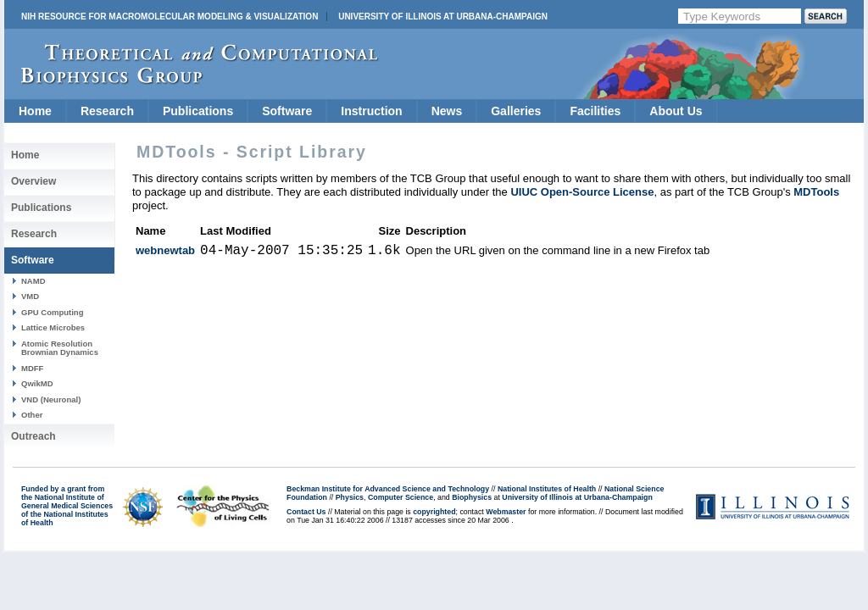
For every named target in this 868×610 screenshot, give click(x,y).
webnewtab (165, 250)
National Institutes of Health (547, 489)
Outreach (33, 436)
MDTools (816, 192)
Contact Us (306, 512)
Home (35, 111)
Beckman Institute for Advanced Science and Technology (388, 489)
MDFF (32, 368)
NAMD (33, 281)
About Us (676, 111)
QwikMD (37, 383)
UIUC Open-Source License (582, 192)
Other (32, 415)
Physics (350, 497)
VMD (30, 296)
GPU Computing (52, 312)
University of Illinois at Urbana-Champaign (443, 17)
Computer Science (401, 497)
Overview (33, 181)
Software (287, 111)
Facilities (595, 111)
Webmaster (506, 512)
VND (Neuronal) (51, 399)
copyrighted (434, 512)
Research (107, 111)
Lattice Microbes (53, 327)
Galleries (516, 111)
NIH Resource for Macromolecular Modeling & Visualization (170, 17)
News (447, 111)
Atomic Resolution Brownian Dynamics (60, 348)
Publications (198, 111)
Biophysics (472, 497)
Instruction (371, 111)
